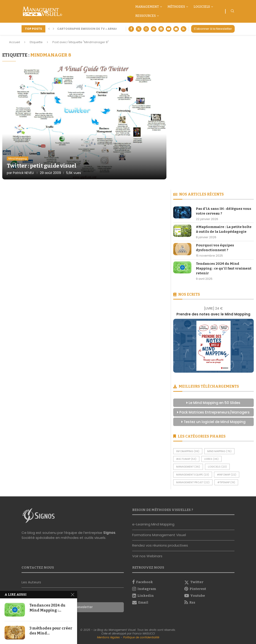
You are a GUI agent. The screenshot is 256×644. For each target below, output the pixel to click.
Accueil (15, 42)
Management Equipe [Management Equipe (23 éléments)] (193, 475)
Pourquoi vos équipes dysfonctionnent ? (215, 248)
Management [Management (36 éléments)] (188, 467)
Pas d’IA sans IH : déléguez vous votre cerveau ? (224, 211)
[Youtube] (169, 29)
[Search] (232, 12)
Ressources (146, 16)
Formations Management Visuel (159, 535)
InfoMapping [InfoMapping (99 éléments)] (188, 451)
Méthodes (176, 7)
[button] (49, 29)
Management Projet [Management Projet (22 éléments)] (193, 482)
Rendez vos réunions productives (160, 545)
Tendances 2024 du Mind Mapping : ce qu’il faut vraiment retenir (224, 268)
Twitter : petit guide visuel (42, 166)
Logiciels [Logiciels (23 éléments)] (217, 467)
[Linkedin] (161, 29)
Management (147, 7)
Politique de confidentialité (141, 637)
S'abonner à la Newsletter (213, 29)
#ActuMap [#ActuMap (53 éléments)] (186, 459)
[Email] (176, 29)
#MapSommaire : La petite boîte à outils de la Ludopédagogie (224, 229)
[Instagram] (146, 29)
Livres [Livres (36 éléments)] (211, 459)
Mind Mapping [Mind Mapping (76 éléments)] (219, 451)
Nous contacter (35, 593)
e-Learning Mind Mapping (153, 524)
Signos (109, 533)
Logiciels (202, 7)
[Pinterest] (154, 29)
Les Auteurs (31, 582)
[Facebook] (131, 29)
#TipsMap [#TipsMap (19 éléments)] (226, 482)
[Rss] (184, 29)
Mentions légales (108, 637)
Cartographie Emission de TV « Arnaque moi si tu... (98, 29)
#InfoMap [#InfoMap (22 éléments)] (227, 475)
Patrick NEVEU (23, 173)
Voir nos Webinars (147, 556)
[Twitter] (139, 29)
